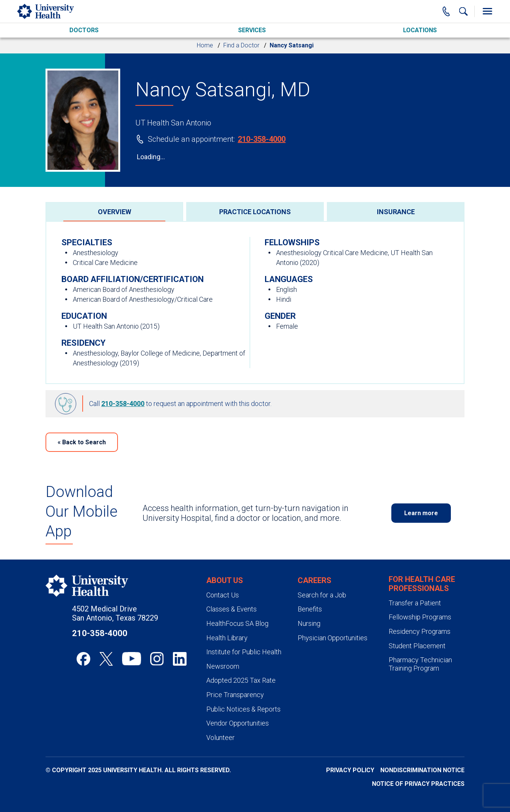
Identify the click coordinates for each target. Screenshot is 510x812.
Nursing (309, 623)
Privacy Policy (350, 770)
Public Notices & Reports (243, 709)
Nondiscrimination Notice (422, 770)
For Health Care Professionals (422, 584)
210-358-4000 (262, 139)
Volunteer (220, 738)
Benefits (310, 609)
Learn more (421, 513)
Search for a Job (322, 595)
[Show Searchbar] (463, 11)
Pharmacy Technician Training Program (420, 664)
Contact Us (223, 595)
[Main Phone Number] (446, 11)
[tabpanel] (255, 303)
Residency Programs (420, 631)
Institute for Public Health (244, 652)
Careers (315, 580)
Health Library (227, 638)
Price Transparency (235, 695)
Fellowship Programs (420, 617)
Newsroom (223, 666)
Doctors (84, 30)
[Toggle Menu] (487, 11)
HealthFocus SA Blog (237, 623)
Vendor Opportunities (238, 723)
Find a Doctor (241, 45)
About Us (225, 580)
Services (252, 30)
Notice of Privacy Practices (418, 784)
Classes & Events (231, 609)
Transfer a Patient (415, 603)
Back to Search (82, 442)
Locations (420, 30)
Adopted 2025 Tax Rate (241, 680)
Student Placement (417, 646)
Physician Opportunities (333, 638)
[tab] (114, 212)
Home (205, 45)
